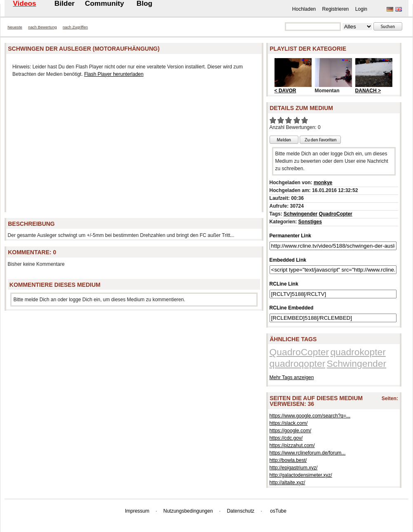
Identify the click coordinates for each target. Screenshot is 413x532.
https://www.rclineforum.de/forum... (308, 453)
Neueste (15, 27)
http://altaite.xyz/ (287, 483)
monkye (323, 183)
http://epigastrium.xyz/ (294, 468)
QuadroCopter (335, 214)
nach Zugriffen (75, 27)
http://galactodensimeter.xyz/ (301, 475)
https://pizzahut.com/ (292, 445)
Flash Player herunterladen (114, 74)
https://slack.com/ (289, 423)
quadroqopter (298, 363)
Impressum (137, 511)
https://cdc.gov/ (286, 438)
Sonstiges (310, 222)
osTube (278, 511)
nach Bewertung (42, 27)
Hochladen (304, 9)
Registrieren (336, 9)
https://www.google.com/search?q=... (310, 416)
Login (361, 9)
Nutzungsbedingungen (188, 511)
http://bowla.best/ (288, 460)
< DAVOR (285, 91)
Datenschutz (241, 511)
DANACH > (368, 91)
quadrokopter (358, 352)
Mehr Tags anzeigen (292, 377)
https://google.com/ (290, 431)
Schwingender (300, 214)
